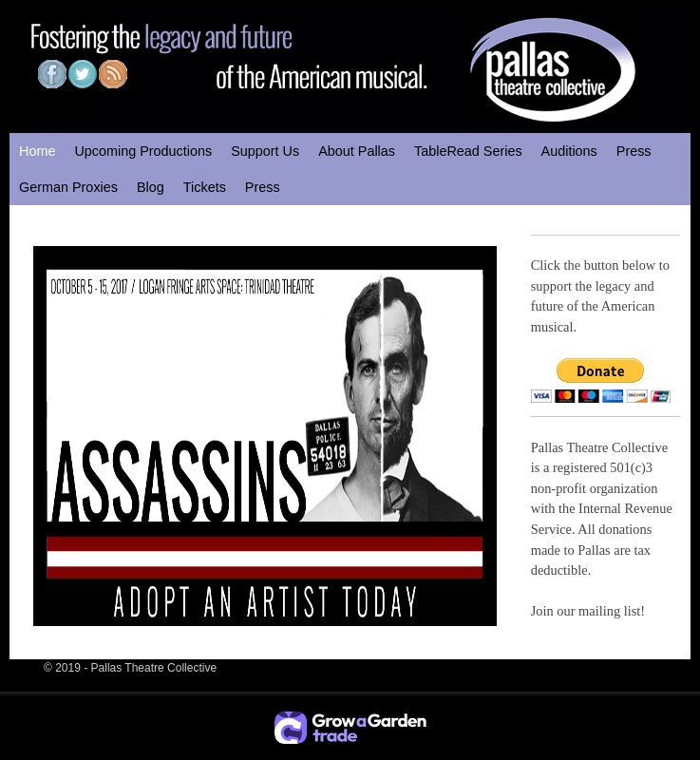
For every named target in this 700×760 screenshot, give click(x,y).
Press (634, 151)
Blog (151, 187)
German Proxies (68, 187)
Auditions (569, 151)
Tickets (205, 187)
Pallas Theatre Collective (154, 668)
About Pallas (357, 151)
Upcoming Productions (143, 151)
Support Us (265, 151)
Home (37, 151)
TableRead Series (468, 151)
